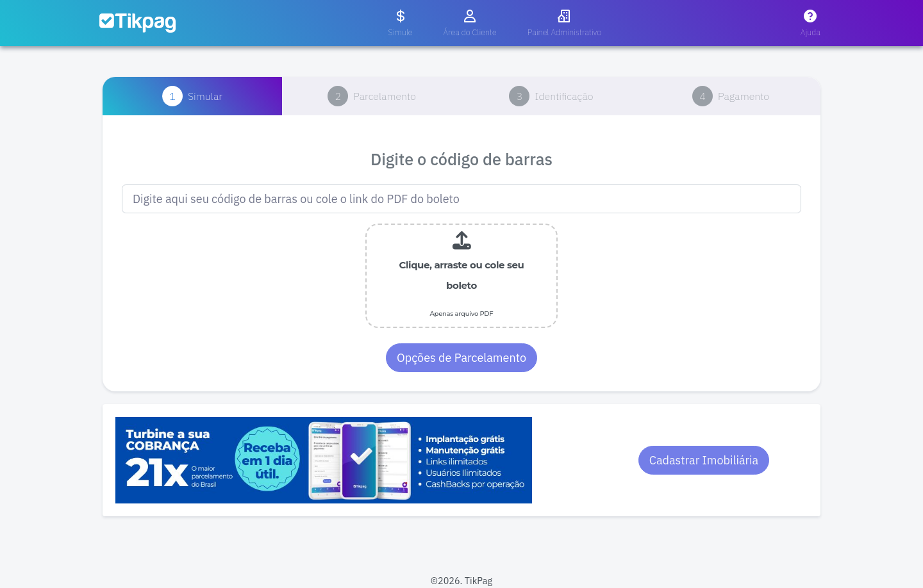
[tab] (192, 96)
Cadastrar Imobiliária (704, 460)
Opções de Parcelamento (462, 358)
